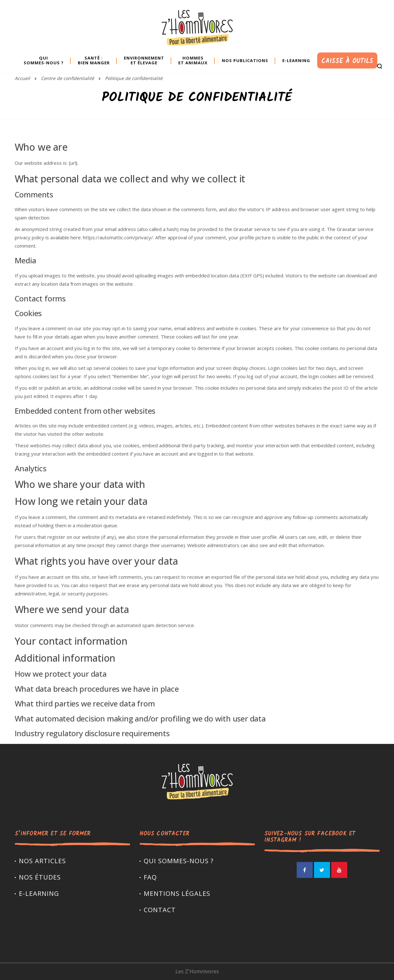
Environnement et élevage (144, 60)
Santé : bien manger (94, 60)
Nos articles (42, 861)
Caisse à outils (347, 61)
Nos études (40, 877)
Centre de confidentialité (68, 78)
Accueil (22, 78)
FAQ (150, 877)
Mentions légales (177, 893)
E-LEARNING (39, 893)
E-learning (296, 60)
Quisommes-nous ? (44, 60)
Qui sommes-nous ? (179, 861)
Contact (160, 910)
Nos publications (245, 60)
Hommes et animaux (193, 60)
